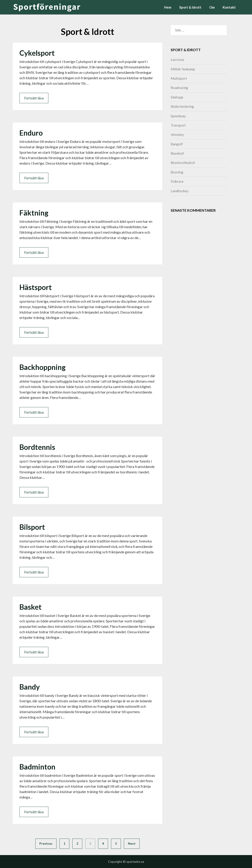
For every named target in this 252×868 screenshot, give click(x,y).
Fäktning (34, 213)
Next (132, 843)
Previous (46, 843)
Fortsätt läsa (34, 98)
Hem (168, 7)
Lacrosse (177, 60)
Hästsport (36, 287)
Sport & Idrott (190, 7)
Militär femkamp (183, 69)
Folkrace (177, 181)
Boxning (177, 172)
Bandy (30, 687)
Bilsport (32, 527)
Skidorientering (182, 106)
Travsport (178, 125)
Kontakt (229, 7)
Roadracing (179, 88)
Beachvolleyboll (183, 163)
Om (212, 7)
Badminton (37, 767)
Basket (31, 607)
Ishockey (177, 134)
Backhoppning (42, 367)
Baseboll (177, 153)
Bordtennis (37, 447)
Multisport (179, 78)
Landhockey (180, 191)
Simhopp (177, 97)
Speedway (178, 116)
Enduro (31, 133)
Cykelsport (37, 53)
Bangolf (177, 144)
